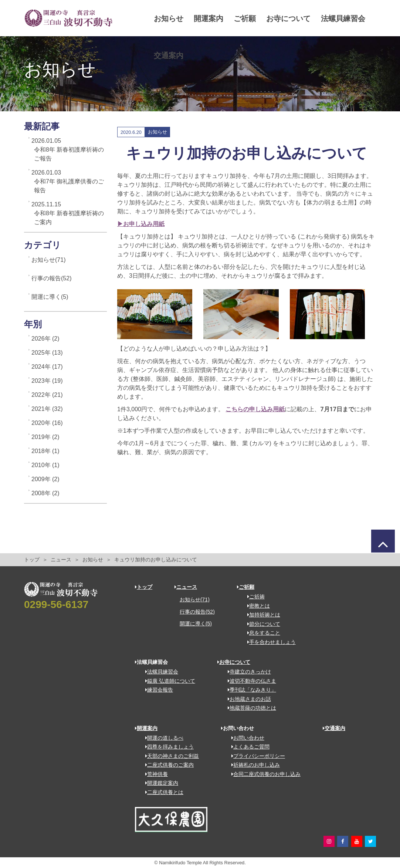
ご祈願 (246, 18)
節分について (261, 624)
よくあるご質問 (248, 747)
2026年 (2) (45, 339)
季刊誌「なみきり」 (249, 690)
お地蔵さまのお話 (247, 699)
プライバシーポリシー (256, 756)
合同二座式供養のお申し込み (263, 774)
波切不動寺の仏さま (249, 681)
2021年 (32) (47, 409)
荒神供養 (154, 774)
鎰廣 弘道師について (168, 681)
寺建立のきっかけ (247, 672)
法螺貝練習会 (177, 55)
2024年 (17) (47, 367)
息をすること (261, 633)
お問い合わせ (245, 738)
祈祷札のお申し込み (253, 765)
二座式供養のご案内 (167, 765)
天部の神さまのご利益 (170, 756)
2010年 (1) (45, 465)
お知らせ (170, 18)
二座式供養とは (162, 792)
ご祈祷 (253, 597)
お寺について (290, 18)
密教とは (256, 606)
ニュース (61, 560)
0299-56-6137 (56, 604)
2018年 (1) (45, 451)
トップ (32, 560)
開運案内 (210, 18)
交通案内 (225, 55)
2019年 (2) (45, 437)
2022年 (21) (47, 395)
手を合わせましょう (269, 642)
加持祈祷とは (261, 615)
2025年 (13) (47, 353)
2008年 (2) (45, 493)
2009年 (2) (45, 479)
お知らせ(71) (48, 260)
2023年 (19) (47, 381)
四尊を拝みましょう (167, 747)
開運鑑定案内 (159, 783)
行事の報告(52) (51, 278)
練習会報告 (157, 690)
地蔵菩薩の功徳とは (249, 708)
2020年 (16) (47, 423)
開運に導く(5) (50, 297)
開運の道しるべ (162, 738)
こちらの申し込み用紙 (255, 409)
